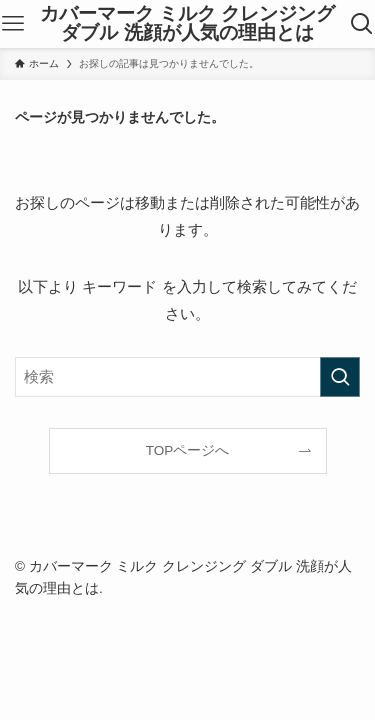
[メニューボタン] (13, 24)
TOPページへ (188, 450)
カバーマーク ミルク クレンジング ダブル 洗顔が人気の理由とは (187, 24)
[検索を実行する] (340, 377)
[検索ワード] (187, 377)
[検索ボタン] (361, 24)
